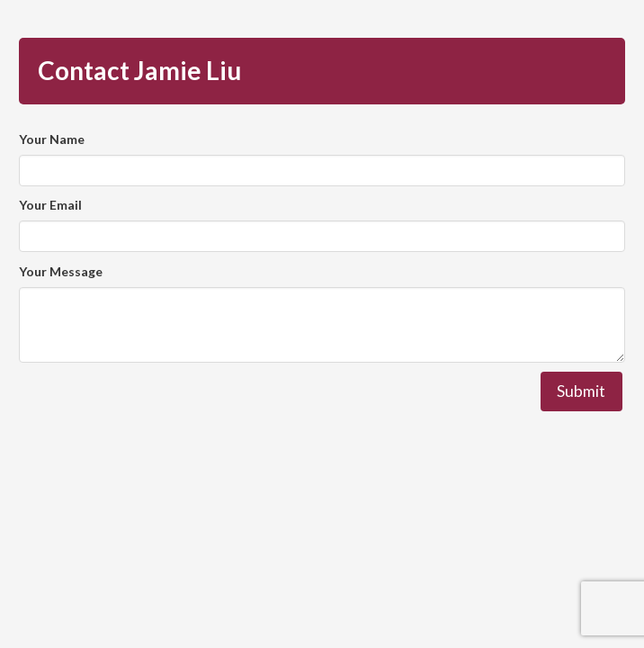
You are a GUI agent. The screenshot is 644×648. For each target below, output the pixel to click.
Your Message (61, 271)
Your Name (52, 139)
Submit (581, 391)
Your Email (50, 205)
